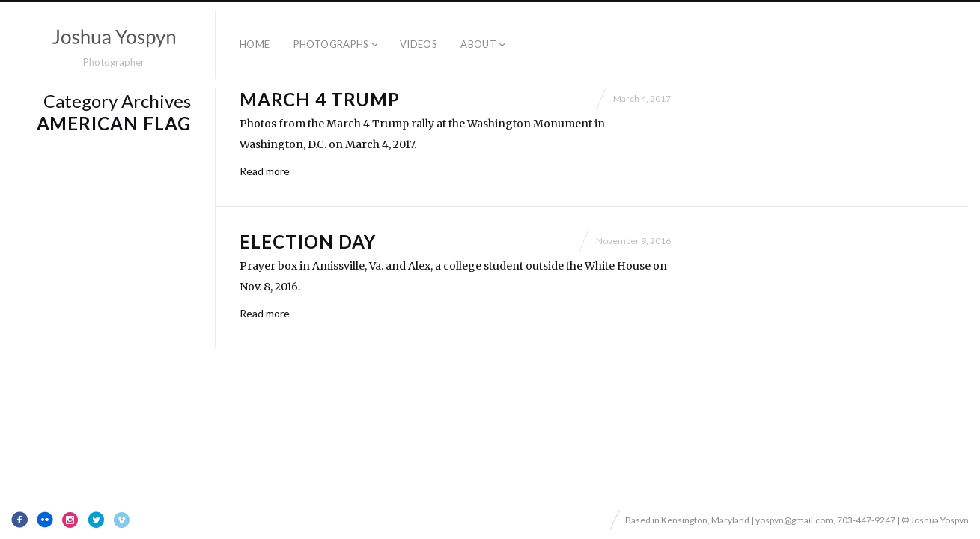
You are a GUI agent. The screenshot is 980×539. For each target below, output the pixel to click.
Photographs (331, 44)
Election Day (308, 241)
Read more (265, 171)
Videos (419, 44)
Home (255, 44)
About (478, 44)
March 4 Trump (319, 99)
